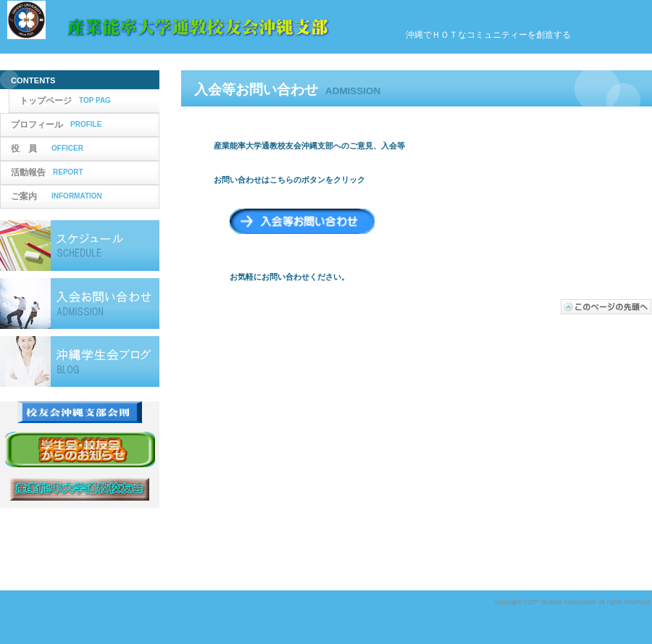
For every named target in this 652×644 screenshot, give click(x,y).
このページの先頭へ (606, 307)
